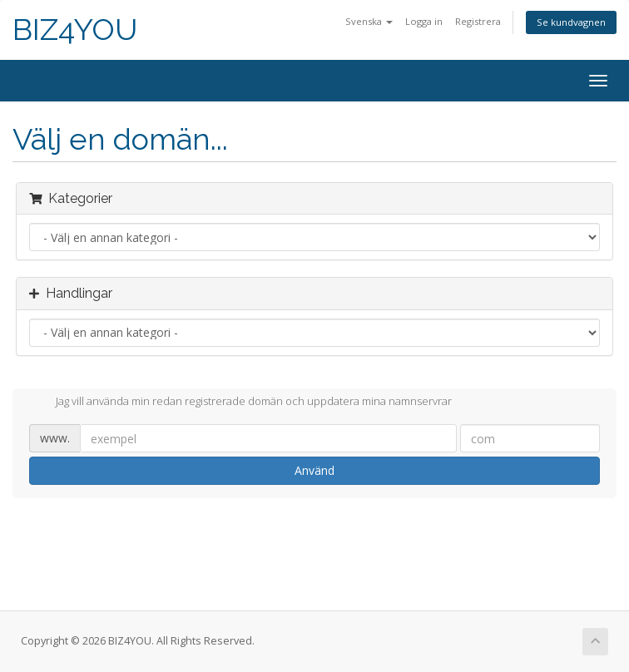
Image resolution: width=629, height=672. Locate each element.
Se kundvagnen (571, 22)
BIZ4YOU (75, 30)
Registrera (478, 21)
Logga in (424, 21)
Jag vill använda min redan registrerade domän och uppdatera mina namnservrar (240, 403)
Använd (314, 470)
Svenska (369, 21)
